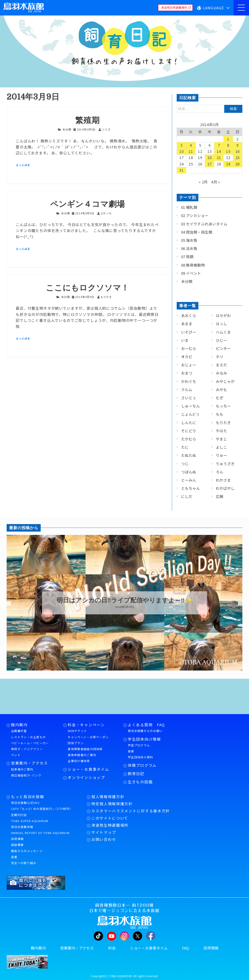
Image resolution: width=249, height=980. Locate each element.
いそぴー (189, 332)
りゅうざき (225, 464)
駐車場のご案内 (22, 769)
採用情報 (17, 839)
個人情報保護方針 (108, 797)
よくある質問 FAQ (146, 725)
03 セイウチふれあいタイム (204, 224)
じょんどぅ (190, 414)
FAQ (186, 948)
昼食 (131, 751)
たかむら (189, 439)
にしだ (187, 496)
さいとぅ (189, 398)
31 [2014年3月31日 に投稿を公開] (182, 170)
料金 (112, 948)
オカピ (187, 357)
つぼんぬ (189, 472)
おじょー (189, 365)
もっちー (223, 406)
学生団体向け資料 (140, 757)
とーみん (189, 480)
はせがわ (223, 315)
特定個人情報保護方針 (112, 804)
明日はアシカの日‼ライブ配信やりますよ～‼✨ (124, 600)
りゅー (221, 455)
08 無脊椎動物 (193, 265)
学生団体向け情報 (144, 739)
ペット (16, 755)
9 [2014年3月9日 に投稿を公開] (238, 145)
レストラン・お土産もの (28, 737)
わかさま (223, 480)
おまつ (187, 373)
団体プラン (76, 743)
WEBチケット (77, 731)
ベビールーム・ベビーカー (30, 743)
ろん (220, 472)
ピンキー (223, 348)
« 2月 (203, 182)
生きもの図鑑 (140, 782)
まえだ (221, 365)
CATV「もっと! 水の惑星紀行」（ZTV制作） (42, 809)
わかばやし (225, 488)
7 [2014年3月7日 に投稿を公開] (219, 145)
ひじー (221, 340)
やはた (221, 431)
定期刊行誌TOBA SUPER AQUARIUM (30, 818)
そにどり (189, 431)
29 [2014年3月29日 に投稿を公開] (228, 164)
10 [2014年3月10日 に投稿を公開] (182, 151)
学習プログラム (139, 745)
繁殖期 (87, 120)
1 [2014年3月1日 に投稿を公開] (228, 139)
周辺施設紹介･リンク (26, 775)
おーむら (189, 348)
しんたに (189, 423)
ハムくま (223, 332)
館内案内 (19, 725)
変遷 (14, 857)
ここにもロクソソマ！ (87, 288)
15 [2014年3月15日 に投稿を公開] (228, 151)
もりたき (223, 423)
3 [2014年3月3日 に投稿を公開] (182, 145)
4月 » (216, 182)
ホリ (220, 357)
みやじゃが (225, 381)
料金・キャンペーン (86, 725)
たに (185, 447)
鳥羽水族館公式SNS (25, 803)
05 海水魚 (189, 240)
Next (240, 603)
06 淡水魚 (189, 248)
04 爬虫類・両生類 (197, 232)
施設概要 (17, 845)
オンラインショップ (86, 777)
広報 (220, 496)
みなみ (221, 373)
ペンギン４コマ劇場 (88, 204)
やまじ (221, 439)
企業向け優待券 (79, 761)
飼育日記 (136, 774)
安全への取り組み (24, 863)
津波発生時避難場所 (110, 825)
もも (220, 414)
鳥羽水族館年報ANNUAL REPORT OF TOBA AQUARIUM (40, 830)
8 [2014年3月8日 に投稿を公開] (228, 145)
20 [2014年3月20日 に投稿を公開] (210, 158)
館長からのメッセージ (27, 851)
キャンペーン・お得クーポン (88, 737)
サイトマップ (104, 832)
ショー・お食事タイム (88, 769)
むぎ (220, 398)
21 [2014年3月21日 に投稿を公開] (219, 158)
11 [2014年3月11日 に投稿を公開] (191, 151)
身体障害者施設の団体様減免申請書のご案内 (85, 752)
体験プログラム (142, 765)
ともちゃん (191, 488)
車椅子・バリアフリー (27, 749)
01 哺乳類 (189, 207)
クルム (187, 390)
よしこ (221, 447)
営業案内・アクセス (30, 763)
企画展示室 (19, 731)
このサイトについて (110, 818)
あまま (187, 324)
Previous (3, 603)
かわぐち (189, 381)
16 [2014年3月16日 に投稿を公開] (238, 151)
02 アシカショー (195, 215)
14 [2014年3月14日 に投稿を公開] (219, 151)
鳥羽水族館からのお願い (145, 731)
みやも (221, 390)
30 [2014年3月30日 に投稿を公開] (238, 164)
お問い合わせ (104, 839)
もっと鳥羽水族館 (28, 797)
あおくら (189, 315)
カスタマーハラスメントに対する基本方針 (131, 811)
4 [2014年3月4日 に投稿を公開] (191, 145)
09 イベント (191, 273)
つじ (185, 464)
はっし (221, 324)
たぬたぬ (189, 455)
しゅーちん (191, 406)
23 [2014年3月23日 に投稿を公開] (238, 158)
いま (185, 340)
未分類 (67, 129)
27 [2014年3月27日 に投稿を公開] (210, 164)
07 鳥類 (187, 257)
